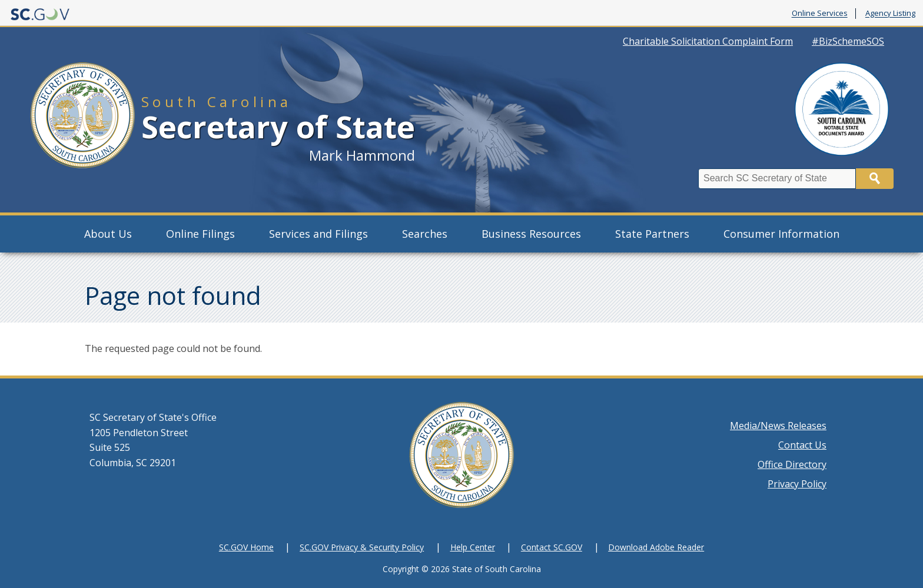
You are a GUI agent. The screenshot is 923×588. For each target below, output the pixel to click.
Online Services (820, 14)
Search (875, 179)
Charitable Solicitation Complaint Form (708, 41)
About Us (108, 234)
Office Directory (792, 464)
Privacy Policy (797, 484)
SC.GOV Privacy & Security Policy (362, 547)
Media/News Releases (778, 426)
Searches (425, 234)
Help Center (473, 547)
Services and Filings (318, 234)
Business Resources (531, 234)
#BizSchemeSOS (848, 41)
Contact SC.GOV (552, 547)
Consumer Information (781, 234)
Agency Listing (890, 14)
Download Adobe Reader (656, 547)
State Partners (652, 234)
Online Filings (200, 234)
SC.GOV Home (246, 547)
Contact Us (802, 445)
